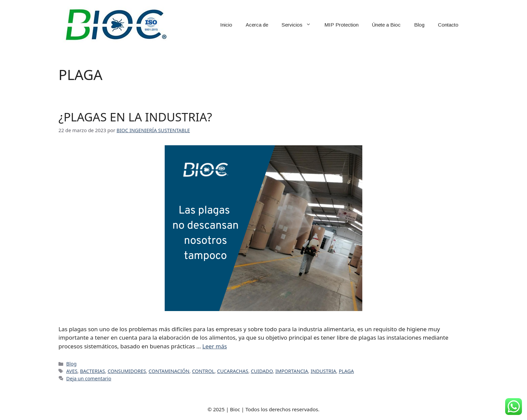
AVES (72, 371)
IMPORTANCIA (292, 371)
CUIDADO (262, 371)
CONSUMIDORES (127, 371)
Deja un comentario (89, 378)
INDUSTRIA (323, 371)
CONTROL (203, 371)
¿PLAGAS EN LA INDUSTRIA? (135, 117)
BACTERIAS (93, 371)
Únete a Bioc (386, 25)
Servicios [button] (300, 25)
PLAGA (346, 371)
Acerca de (257, 25)
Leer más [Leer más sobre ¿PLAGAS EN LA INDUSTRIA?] (215, 346)
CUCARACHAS (233, 371)
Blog (419, 25)
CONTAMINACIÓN (169, 371)
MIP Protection (341, 25)
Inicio (226, 25)
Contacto (448, 25)
